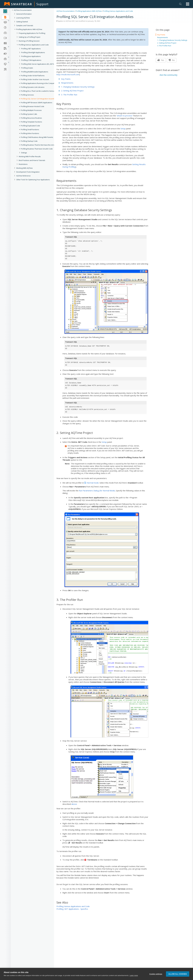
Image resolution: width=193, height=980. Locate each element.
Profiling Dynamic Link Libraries (33, 87)
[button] (188, 4)
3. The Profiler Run (68, 95)
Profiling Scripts (27, 68)
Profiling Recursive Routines (31, 118)
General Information (24, 14)
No (172, 60)
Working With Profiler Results (30, 156)
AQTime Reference (23, 176)
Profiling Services (27, 95)
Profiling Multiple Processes (31, 110)
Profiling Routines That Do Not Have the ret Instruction (41, 145)
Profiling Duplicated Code (30, 126)
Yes (161, 60)
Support (42, 4)
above (74, 804)
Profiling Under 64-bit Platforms (33, 76)
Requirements (66, 83)
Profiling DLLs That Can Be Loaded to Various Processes (42, 91)
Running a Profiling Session (29, 41)
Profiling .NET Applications (31, 49)
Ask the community (168, 75)
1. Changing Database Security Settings (77, 87)
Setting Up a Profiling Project (29, 37)
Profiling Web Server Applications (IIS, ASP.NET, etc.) (41, 64)
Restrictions (23, 164)
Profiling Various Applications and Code (34, 45)
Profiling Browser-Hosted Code (32, 106)
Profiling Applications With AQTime (29, 29)
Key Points (64, 79)
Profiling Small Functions (30, 130)
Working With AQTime (24, 168)
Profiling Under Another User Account (35, 79)
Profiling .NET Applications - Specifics (72, 909)
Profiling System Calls (29, 114)
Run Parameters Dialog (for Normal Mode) (97, 491)
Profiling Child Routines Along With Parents (37, 137)
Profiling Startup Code (29, 141)
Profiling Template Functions (31, 122)
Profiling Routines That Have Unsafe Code (37, 149)
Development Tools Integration (28, 172)
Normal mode (93, 483)
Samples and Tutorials (25, 25)
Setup (123, 129)
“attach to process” (125, 116)
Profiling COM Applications (31, 60)
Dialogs (24, 153)
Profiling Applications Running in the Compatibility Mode (42, 83)
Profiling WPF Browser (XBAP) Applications (36, 103)
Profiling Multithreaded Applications (35, 72)
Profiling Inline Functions (30, 133)
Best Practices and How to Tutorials (32, 160)
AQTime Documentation (23, 10)
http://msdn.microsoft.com (68, 74)
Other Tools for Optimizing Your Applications (33, 180)
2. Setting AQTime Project (71, 91)
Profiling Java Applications (31, 56)
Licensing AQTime (23, 18)
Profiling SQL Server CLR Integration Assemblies (39, 99)
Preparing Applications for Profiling (32, 33)
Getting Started (22, 22)
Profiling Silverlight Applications (33, 52)
